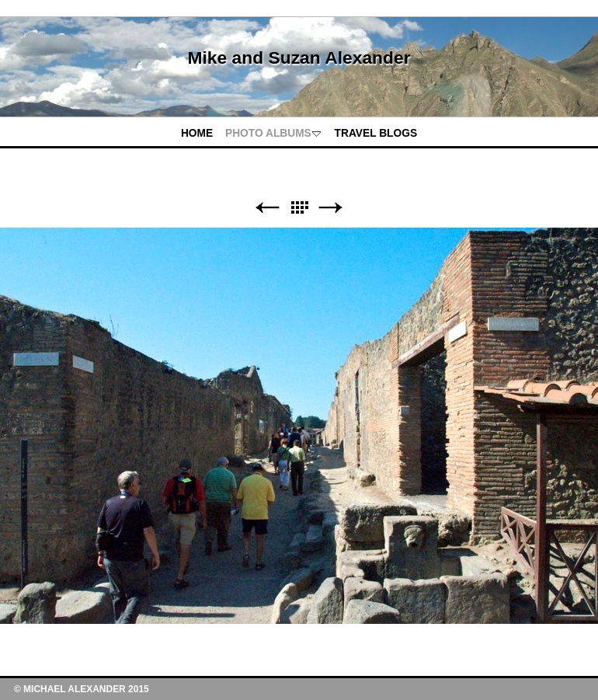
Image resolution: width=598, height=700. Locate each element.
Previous (267, 208)
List (299, 208)
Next (331, 208)
